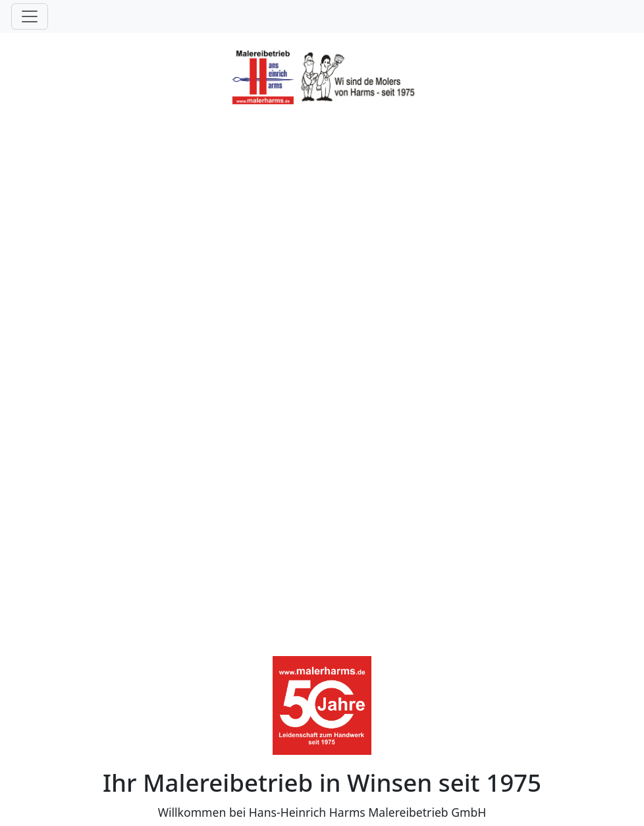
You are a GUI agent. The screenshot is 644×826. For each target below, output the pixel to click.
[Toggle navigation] (30, 16)
